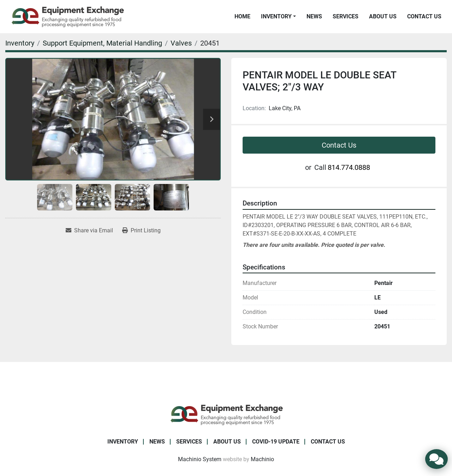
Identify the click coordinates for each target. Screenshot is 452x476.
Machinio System (200, 459)
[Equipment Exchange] (226, 414)
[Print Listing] (141, 231)
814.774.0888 (349, 167)
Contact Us (424, 16)
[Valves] (181, 43)
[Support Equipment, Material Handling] (102, 43)
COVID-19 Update (276, 442)
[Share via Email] (89, 231)
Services (346, 16)
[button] (278, 17)
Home (242, 16)
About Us (383, 16)
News (314, 16)
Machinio (262, 459)
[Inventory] (20, 43)
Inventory (276, 16)
